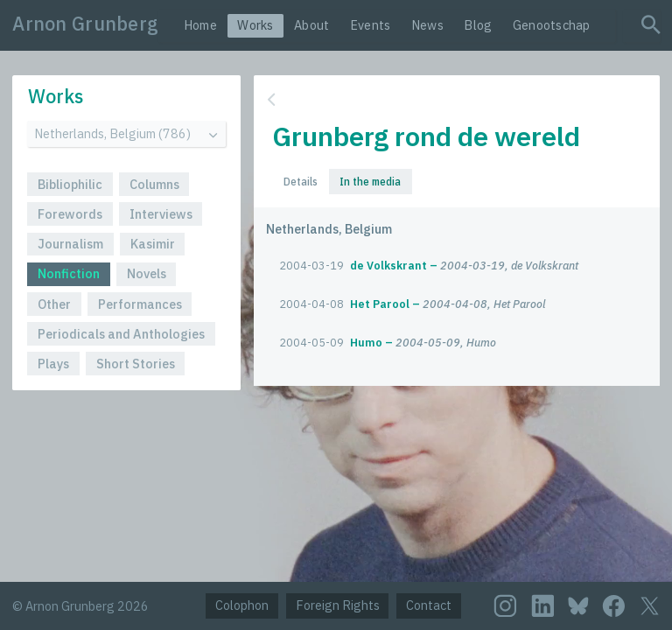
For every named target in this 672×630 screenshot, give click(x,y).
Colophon (242, 605)
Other (54, 304)
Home (200, 25)
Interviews (161, 214)
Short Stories (136, 364)
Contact (429, 605)
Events (371, 25)
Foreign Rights (338, 605)
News (427, 25)
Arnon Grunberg (85, 24)
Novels (147, 273)
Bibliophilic (70, 184)
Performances (140, 304)
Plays (53, 364)
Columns (154, 184)
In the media (370, 181)
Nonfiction (69, 273)
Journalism (70, 244)
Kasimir (153, 244)
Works (255, 25)
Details (301, 181)
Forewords (70, 214)
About (311, 25)
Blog (478, 25)
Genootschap (552, 25)
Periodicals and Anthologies (121, 334)
